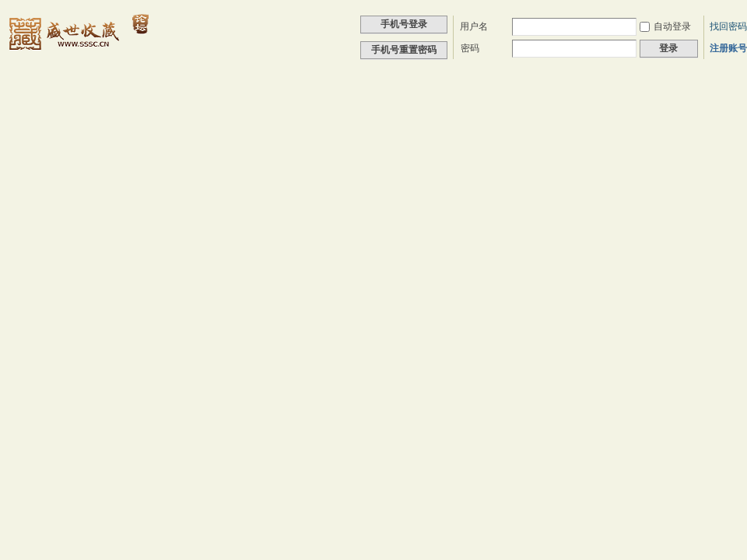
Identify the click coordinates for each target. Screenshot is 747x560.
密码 (470, 48)
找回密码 (728, 26)
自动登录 (665, 26)
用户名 (474, 26)
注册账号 (728, 48)
